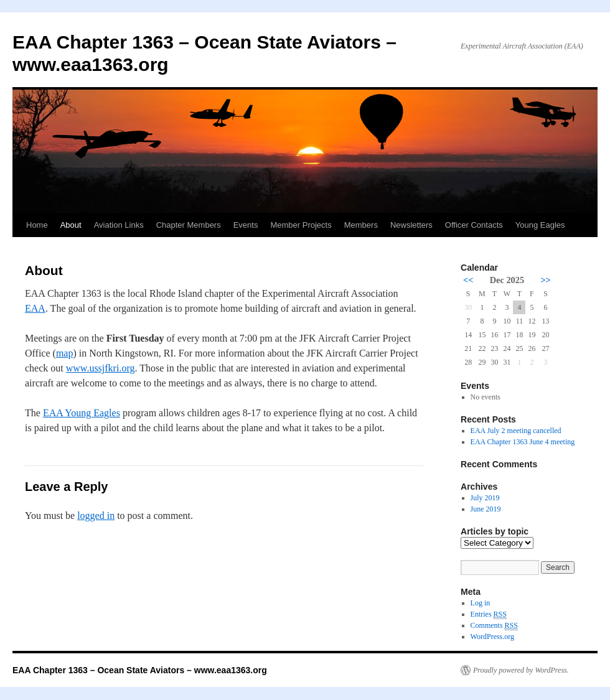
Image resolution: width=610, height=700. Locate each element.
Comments (494, 626)
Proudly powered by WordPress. (521, 670)
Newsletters (411, 225)
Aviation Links (119, 225)
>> (545, 280)
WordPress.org (492, 637)
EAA (35, 308)
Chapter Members (189, 225)
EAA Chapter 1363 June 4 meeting (523, 442)
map (65, 353)
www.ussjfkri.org (101, 368)
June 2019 (486, 509)
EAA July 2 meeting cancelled (516, 431)
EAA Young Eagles (82, 413)
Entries (489, 614)
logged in (96, 516)
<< (468, 280)
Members (361, 225)
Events (246, 225)
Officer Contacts (474, 225)
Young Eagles (540, 225)
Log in (481, 603)
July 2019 (485, 498)
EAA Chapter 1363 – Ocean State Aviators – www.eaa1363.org (140, 670)
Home (37, 225)
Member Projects (301, 225)
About (71, 225)
